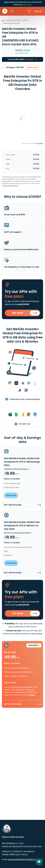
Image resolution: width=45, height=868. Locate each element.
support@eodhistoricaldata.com (23, 859)
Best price (33, 67)
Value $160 (34, 646)
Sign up (38, 11)
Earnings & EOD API (15, 67)
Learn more (27, 5)
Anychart (40, 143)
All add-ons (22, 424)
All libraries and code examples (22, 399)
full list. (32, 695)
